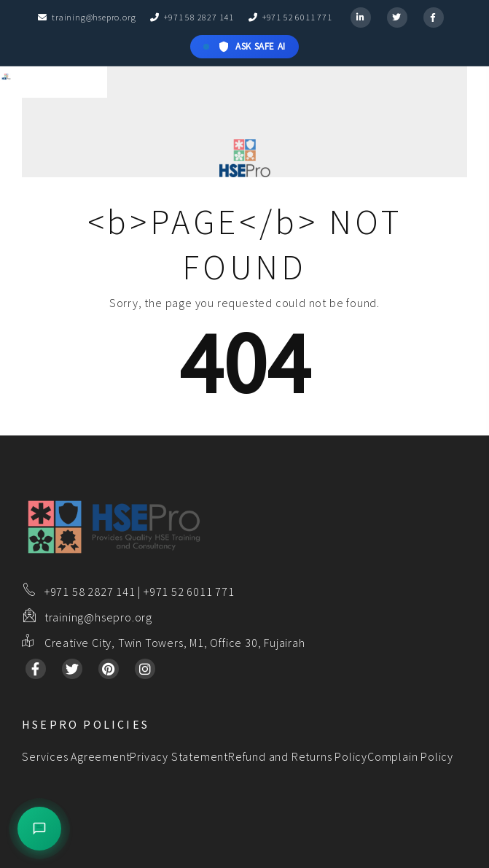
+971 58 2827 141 (192, 17)
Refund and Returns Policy (298, 756)
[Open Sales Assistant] (39, 829)
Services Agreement (76, 756)
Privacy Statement (179, 756)
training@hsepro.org (87, 17)
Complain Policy (410, 756)
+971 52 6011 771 (290, 17)
